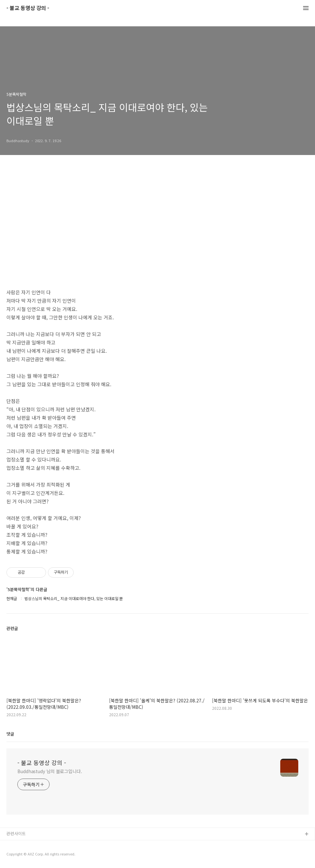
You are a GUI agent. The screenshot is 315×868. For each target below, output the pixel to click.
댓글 (10, 734)
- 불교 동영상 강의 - (28, 8)
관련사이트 (16, 833)
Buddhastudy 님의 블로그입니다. (50, 771)
